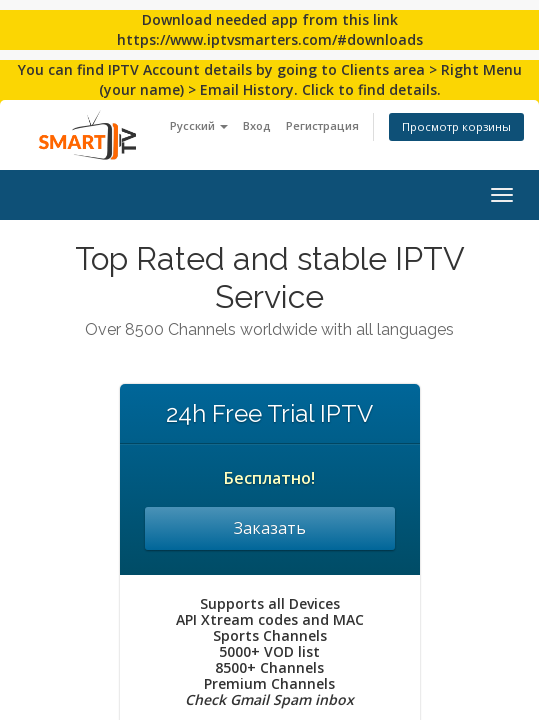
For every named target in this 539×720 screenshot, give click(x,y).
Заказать (270, 528)
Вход (257, 125)
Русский (199, 125)
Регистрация (322, 125)
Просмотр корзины (456, 126)
